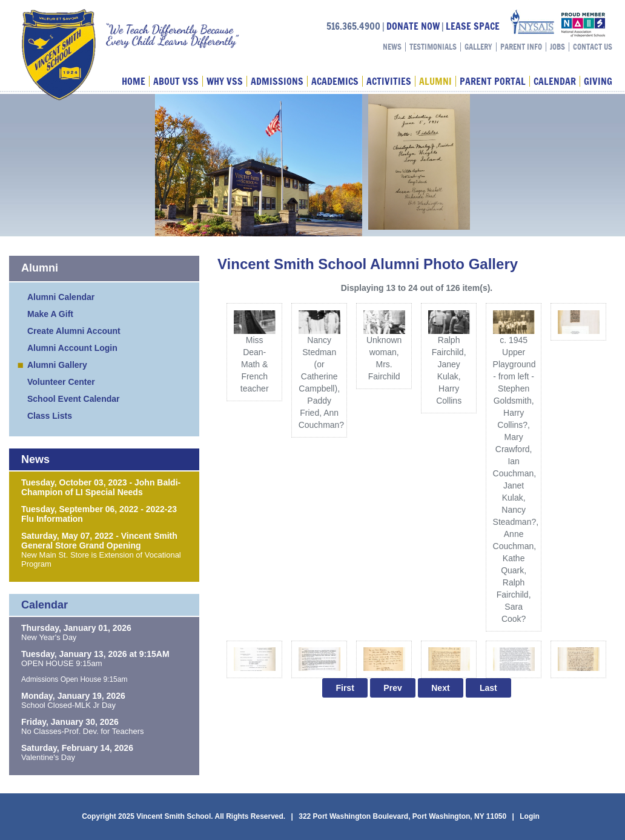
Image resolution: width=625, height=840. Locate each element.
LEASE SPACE (473, 26)
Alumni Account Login (72, 348)
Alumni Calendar (61, 297)
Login (530, 816)
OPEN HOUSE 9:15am (62, 663)
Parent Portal (493, 81)
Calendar (555, 81)
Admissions (277, 81)
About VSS (176, 81)
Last (488, 688)
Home (134, 81)
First (345, 688)
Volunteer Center (61, 382)
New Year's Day (49, 637)
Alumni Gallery (57, 365)
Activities (389, 81)
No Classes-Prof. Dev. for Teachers (83, 731)
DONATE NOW (413, 26)
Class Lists (50, 416)
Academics (335, 81)
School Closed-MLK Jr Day (68, 705)
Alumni (435, 81)
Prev (392, 688)
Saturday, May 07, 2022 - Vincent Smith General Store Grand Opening (99, 541)
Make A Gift (50, 314)
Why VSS (225, 81)
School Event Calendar (73, 399)
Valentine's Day (48, 757)
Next (440, 688)
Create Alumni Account (74, 331)
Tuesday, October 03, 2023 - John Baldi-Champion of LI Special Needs (101, 487)
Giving (598, 81)
